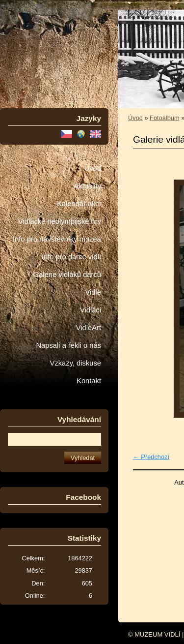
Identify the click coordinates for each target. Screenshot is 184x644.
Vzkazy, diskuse (76, 363)
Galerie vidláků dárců (67, 275)
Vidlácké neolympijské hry (60, 221)
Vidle (93, 292)
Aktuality (87, 186)
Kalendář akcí (79, 204)
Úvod (93, 168)
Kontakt (89, 381)
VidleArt (89, 328)
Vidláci (91, 310)
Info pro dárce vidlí (71, 257)
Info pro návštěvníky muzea (57, 239)
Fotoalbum (164, 118)
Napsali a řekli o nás (68, 345)
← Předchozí (151, 457)
